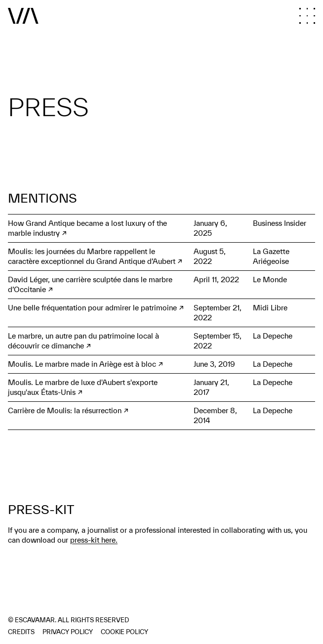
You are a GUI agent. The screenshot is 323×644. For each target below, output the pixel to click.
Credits (21, 632)
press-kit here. (94, 540)
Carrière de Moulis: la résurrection (65, 410)
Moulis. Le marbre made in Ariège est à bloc (82, 364)
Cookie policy (124, 632)
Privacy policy (68, 632)
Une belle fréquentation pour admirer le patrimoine (92, 308)
